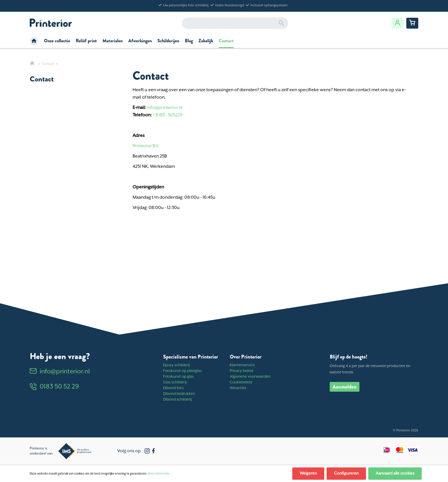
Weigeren (308, 473)
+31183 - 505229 (168, 115)
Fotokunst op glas (178, 377)
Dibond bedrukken (179, 394)
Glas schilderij (175, 382)
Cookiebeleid (241, 382)
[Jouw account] (397, 23)
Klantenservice (242, 365)
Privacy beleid (241, 371)
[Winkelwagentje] (412, 23)
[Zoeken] (281, 23)
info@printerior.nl (165, 108)
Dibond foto (173, 388)
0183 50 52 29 (54, 387)
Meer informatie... (160, 474)
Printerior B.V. (146, 146)
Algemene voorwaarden (250, 377)
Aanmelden (345, 387)
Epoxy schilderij (176, 365)
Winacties (238, 388)
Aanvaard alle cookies (395, 473)
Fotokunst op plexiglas (182, 371)
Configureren (346, 473)
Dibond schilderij (177, 400)
